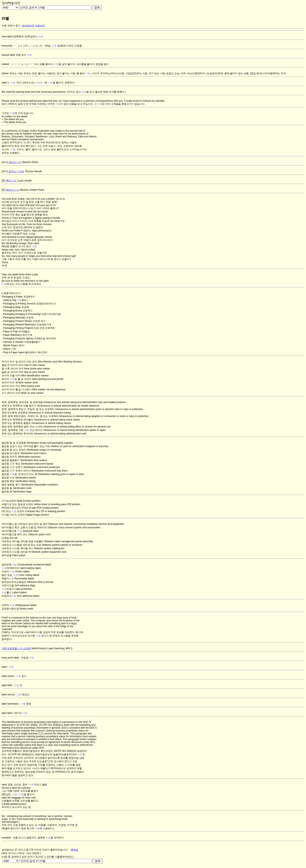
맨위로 (74, 850)
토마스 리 (16, 171)
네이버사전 (28, 26)
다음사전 (40, 26)
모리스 (15, 162)
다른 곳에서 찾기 (11, 26)
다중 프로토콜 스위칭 (16, 648)
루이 (11, 181)
